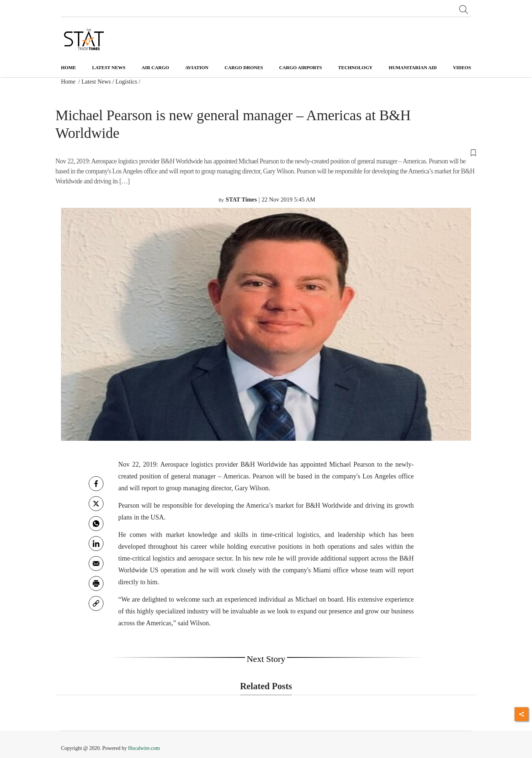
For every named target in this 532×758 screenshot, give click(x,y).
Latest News (96, 82)
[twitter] (96, 504)
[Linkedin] (96, 544)
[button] (266, 152)
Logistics (127, 82)
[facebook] (96, 484)
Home (69, 68)
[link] (96, 603)
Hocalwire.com (144, 748)
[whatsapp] (96, 524)
